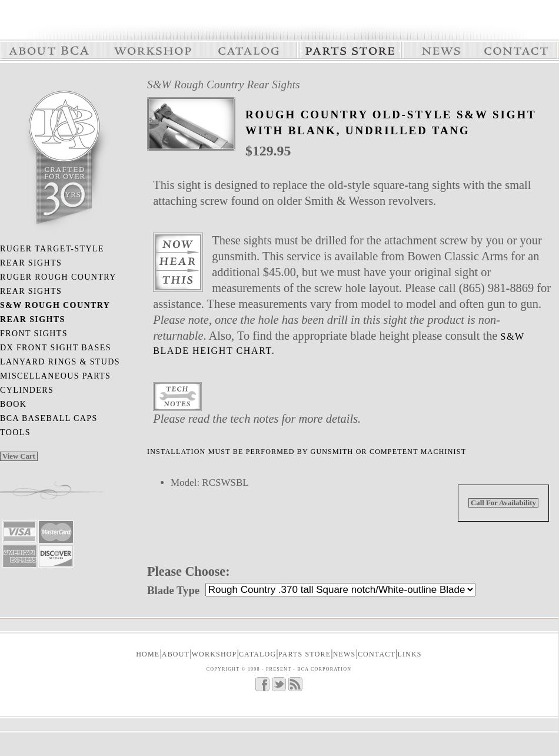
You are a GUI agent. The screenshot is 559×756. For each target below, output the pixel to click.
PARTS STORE (305, 654)
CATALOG (257, 654)
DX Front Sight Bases (56, 348)
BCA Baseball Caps (49, 418)
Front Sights (34, 334)
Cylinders (27, 390)
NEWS (345, 654)
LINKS (409, 654)
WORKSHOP (214, 654)
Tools (15, 432)
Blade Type (173, 590)
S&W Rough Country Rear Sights (224, 84)
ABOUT (176, 654)
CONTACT (377, 654)
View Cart (19, 456)
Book (13, 404)
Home (148, 654)
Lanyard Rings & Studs (60, 362)
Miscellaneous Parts (55, 376)
